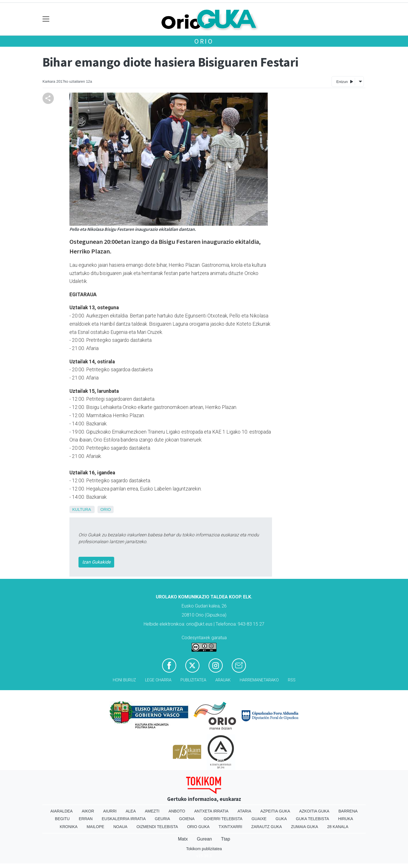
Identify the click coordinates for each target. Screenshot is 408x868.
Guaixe (259, 819)
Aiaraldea (62, 811)
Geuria (162, 819)
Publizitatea (193, 680)
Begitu (62, 819)
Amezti (152, 811)
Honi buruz (124, 680)
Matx (183, 839)
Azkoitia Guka (314, 811)
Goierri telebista (223, 819)
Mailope (95, 827)
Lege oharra (158, 680)
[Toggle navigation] (46, 19)
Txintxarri (230, 827)
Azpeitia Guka (275, 811)
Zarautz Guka (267, 827)
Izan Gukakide (96, 562)
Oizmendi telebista (157, 827)
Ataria (244, 811)
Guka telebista (312, 819)
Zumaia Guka (305, 827)
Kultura (81, 509)
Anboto (177, 811)
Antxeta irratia (212, 811)
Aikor (88, 811)
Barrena (348, 811)
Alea (131, 811)
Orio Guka (198, 827)
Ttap (226, 839)
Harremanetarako (259, 680)
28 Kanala (338, 827)
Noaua (120, 827)
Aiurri (110, 811)
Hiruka (346, 819)
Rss (292, 680)
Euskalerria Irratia (124, 819)
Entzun (345, 81)
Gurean (204, 839)
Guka (281, 819)
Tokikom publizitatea (204, 849)
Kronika (69, 827)
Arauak (223, 680)
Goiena (187, 819)
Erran (86, 819)
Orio (204, 41)
